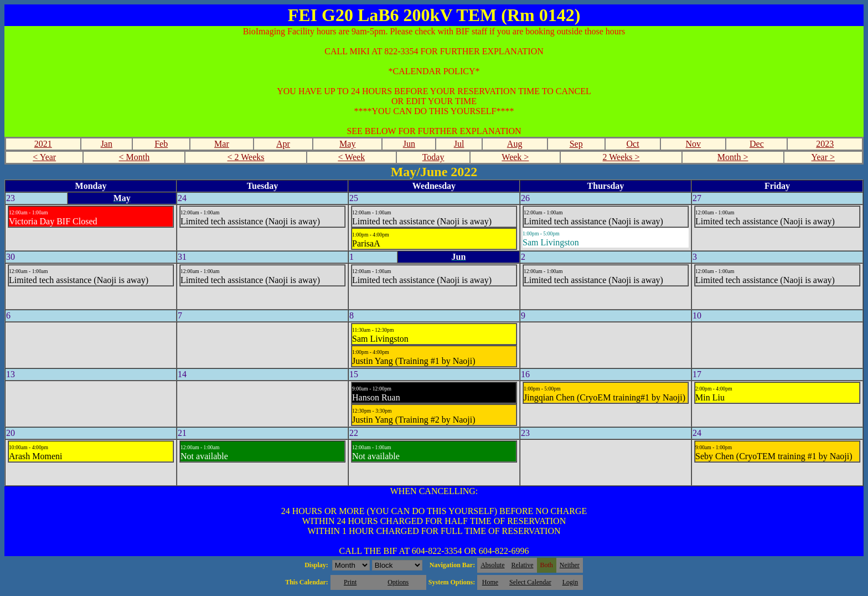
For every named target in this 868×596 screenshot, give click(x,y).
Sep (576, 144)
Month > (733, 157)
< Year (44, 157)
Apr (283, 144)
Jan (107, 144)
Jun (409, 144)
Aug (515, 144)
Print (350, 582)
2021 (43, 144)
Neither (570, 565)
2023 (825, 144)
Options (398, 582)
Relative (523, 565)
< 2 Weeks (246, 157)
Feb (161, 144)
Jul (459, 144)
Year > (823, 157)
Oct (632, 144)
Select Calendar (530, 582)
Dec (757, 144)
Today (433, 157)
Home (490, 582)
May (347, 144)
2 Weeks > (621, 157)
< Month (135, 157)
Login (570, 582)
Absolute (492, 565)
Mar (222, 144)
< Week (351, 157)
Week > (515, 157)
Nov (694, 144)
